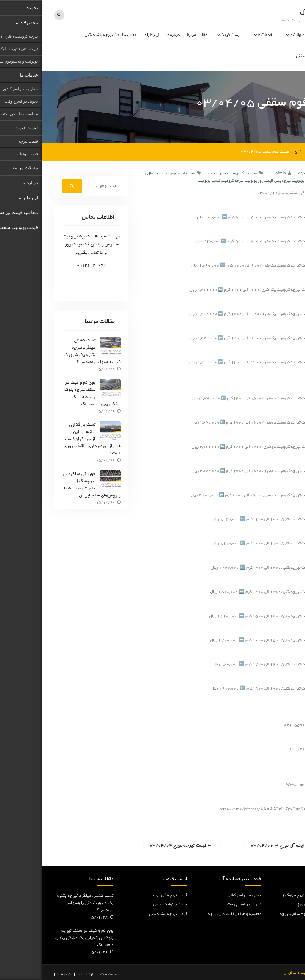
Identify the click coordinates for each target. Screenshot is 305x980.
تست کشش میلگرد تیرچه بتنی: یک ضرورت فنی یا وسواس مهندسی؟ (50, 349)
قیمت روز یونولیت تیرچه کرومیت (205, 179)
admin (238, 171)
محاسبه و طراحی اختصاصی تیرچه (192, 911)
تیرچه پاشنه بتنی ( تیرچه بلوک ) (267, 893)
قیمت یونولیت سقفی (271, 55)
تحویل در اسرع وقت (202, 902)
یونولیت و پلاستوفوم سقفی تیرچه (265, 911)
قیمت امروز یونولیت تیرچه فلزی (128, 171)
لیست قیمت (188, 34)
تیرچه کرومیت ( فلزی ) (274, 902)
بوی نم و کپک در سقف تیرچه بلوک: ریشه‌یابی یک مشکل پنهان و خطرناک (50, 391)
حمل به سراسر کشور (202, 893)
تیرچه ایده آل (275, 11)
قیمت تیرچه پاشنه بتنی (126, 911)
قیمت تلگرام (205, 171)
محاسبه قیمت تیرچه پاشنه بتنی (68, 34)
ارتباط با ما (109, 34)
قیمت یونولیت (167, 179)
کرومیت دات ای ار (256, 971)
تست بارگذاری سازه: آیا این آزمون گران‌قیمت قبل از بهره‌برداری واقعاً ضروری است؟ (50, 436)
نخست (283, 34)
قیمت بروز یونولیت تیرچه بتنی (256, 179)
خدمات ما (223, 34)
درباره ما (131, 34)
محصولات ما (257, 34)
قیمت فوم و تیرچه (179, 171)
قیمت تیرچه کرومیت (128, 893)
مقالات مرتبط (155, 34)
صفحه (74, 972)
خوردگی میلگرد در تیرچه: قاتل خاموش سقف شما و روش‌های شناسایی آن (49, 482)
